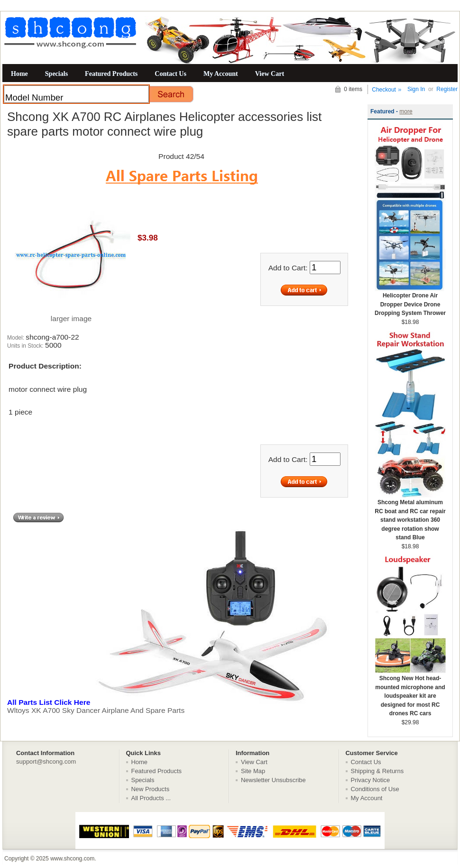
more (406, 111)
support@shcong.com (46, 762)
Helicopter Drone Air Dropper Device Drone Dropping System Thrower (410, 301)
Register (447, 89)
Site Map (253, 771)
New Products (151, 789)
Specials (56, 74)
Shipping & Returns (377, 771)
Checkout (384, 90)
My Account (221, 74)
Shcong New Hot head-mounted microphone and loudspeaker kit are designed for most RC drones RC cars (410, 693)
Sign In (416, 89)
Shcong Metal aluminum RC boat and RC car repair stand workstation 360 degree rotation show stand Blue (410, 517)
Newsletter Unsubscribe (273, 780)
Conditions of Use (375, 789)
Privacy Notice (371, 780)
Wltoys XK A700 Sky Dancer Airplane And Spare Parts (180, 706)
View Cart (270, 74)
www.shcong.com (72, 859)
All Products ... (151, 798)
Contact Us (170, 74)
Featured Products (111, 74)
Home (19, 74)
